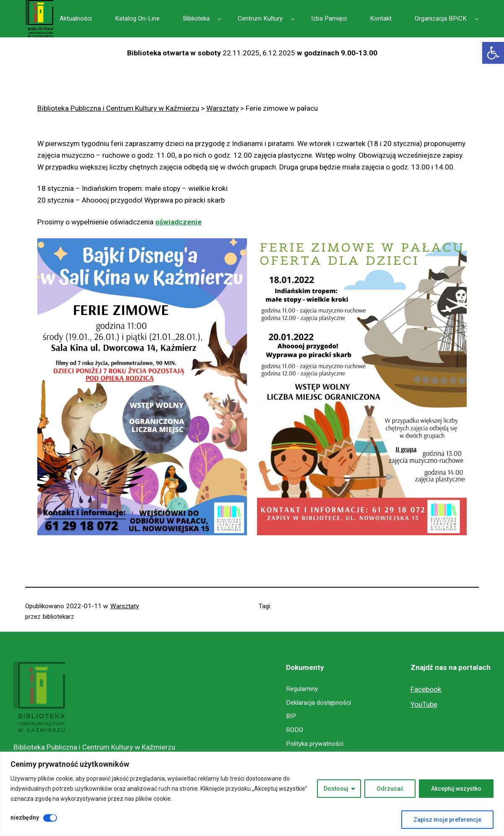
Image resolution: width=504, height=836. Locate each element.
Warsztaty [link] (125, 606)
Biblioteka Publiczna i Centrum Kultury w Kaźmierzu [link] (94, 747)
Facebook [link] (426, 689)
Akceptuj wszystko (456, 789)
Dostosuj (336, 789)
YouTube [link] (424, 704)
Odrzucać (390, 789)
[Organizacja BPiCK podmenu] (477, 19)
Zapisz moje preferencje (447, 820)
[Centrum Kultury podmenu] (293, 19)
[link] (493, 53)
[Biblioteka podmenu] (220, 19)
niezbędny (25, 818)
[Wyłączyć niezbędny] (50, 818)
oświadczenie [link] (178, 222)
